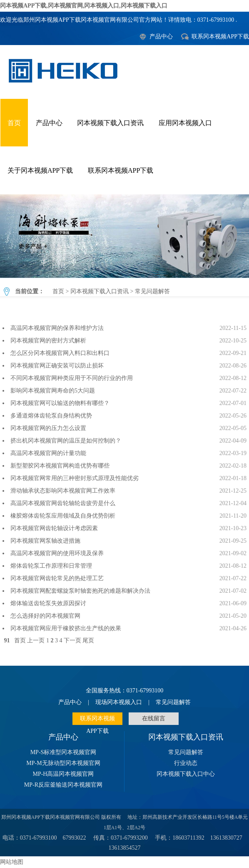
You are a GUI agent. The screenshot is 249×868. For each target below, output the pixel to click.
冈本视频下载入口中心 (186, 774)
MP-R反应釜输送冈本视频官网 (63, 785)
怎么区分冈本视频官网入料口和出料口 (60, 353)
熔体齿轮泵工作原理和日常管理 (51, 566)
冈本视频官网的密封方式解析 (48, 341)
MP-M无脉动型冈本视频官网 (63, 763)
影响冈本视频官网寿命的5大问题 (53, 391)
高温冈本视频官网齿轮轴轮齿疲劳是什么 (63, 503)
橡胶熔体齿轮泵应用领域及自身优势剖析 (63, 516)
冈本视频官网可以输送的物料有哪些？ (60, 403)
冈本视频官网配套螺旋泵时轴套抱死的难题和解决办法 (80, 591)
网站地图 (12, 862)
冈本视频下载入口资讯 (110, 123)
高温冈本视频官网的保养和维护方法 (57, 328)
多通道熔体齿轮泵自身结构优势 (51, 416)
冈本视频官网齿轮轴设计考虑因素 (54, 528)
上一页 (36, 640)
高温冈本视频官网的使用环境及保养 (57, 553)
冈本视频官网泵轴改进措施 (45, 541)
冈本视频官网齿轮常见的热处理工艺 (57, 578)
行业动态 (186, 763)
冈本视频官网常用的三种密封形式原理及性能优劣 (75, 478)
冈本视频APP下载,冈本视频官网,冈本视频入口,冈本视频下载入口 (84, 6)
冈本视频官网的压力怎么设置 (48, 428)
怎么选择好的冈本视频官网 (45, 616)
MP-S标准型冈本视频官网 (63, 752)
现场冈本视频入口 (119, 702)
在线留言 (154, 718)
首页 (14, 123)
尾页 (88, 640)
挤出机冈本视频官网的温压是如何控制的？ (66, 441)
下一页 (72, 640)
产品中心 (161, 36)
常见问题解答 (124, 236)
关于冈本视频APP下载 (40, 170)
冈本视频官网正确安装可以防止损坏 (57, 366)
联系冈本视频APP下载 (220, 36)
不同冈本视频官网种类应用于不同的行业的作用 (72, 378)
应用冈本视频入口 (185, 123)
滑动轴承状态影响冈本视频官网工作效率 (63, 491)
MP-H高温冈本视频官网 (63, 774)
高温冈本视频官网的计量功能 (48, 453)
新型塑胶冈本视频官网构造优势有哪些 (60, 466)
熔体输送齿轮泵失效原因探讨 (48, 603)
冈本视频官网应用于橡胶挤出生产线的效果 (66, 628)
